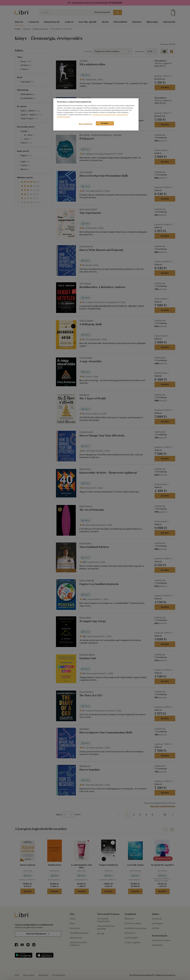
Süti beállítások (86, 124)
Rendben (105, 123)
